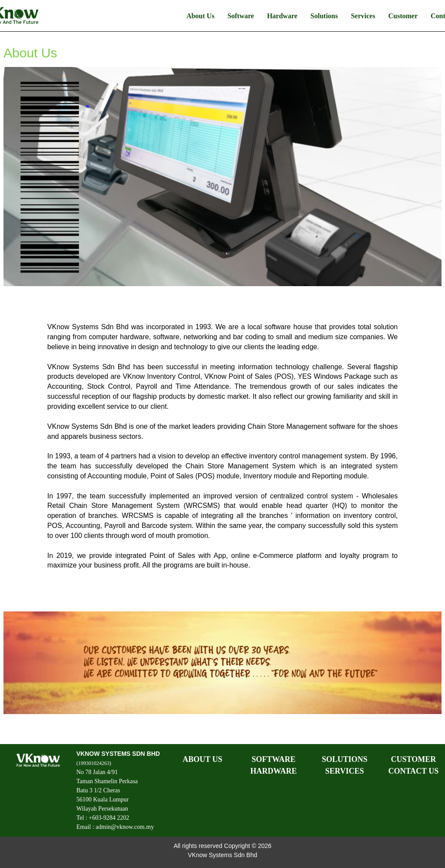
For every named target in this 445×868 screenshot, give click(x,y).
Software (241, 16)
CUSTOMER (413, 759)
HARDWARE (274, 771)
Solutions (324, 16)
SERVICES (344, 771)
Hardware (282, 16)
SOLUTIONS (344, 759)
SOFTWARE (274, 759)
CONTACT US (413, 771)
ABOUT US (202, 759)
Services (363, 16)
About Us (200, 16)
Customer (403, 16)
